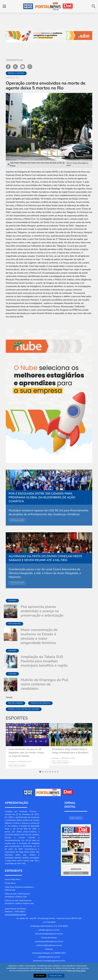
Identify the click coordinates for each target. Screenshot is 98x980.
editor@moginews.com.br (49, 957)
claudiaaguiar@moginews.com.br (49, 941)
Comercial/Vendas (49, 938)
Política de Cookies (56, 976)
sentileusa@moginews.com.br (49, 945)
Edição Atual (76, 873)
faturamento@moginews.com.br (49, 934)
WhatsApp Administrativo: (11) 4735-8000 (49, 926)
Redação (49, 949)
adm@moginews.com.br (49, 930)
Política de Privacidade (76, 971)
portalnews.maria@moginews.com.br (49, 961)
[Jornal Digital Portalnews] (76, 845)
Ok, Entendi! (40, 976)
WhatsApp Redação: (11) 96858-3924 (49, 953)
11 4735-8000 (49, 922)
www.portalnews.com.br (15, 915)
